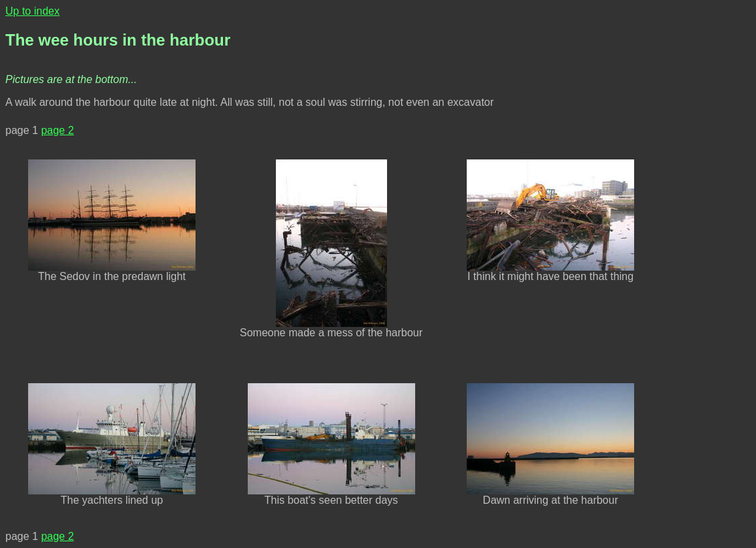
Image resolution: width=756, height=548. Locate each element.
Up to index (32, 11)
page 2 (57, 130)
